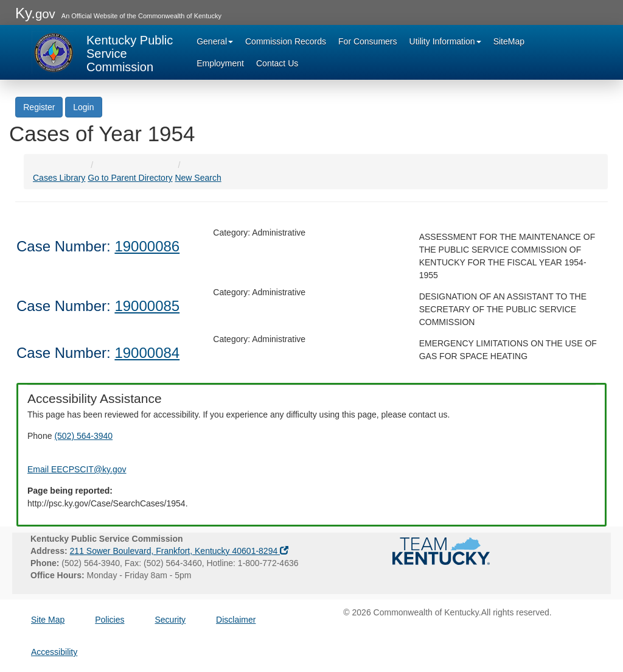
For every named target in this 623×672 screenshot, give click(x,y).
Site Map (48, 620)
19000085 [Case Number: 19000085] (147, 306)
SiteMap (509, 41)
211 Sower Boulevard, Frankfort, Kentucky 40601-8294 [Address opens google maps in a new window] (179, 551)
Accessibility (54, 652)
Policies (110, 620)
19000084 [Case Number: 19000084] (147, 353)
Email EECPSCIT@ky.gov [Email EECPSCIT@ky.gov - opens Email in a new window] (77, 469)
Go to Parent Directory (130, 178)
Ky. (35, 13)
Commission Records (286, 41)
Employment (220, 63)
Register (39, 107)
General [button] (215, 41)
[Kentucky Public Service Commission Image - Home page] (103, 52)
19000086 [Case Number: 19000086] (147, 246)
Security (171, 620)
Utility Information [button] (445, 41)
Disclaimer (236, 620)
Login (83, 107)
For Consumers (367, 41)
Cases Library (59, 178)
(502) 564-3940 (83, 436)
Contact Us (277, 63)
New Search (198, 178)
